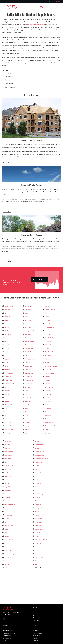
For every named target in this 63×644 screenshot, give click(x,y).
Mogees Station (9, 405)
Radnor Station (9, 429)
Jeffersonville (49, 387)
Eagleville (7, 483)
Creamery (38, 466)
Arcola (6, 324)
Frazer (47, 362)
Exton (37, 490)
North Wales (39, 543)
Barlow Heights (29, 341)
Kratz (26, 391)
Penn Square (8, 419)
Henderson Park (30, 380)
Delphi (37, 476)
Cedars (7, 341)
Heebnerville (8, 380)
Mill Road (7, 536)
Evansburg (8, 490)
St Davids (48, 433)
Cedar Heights (9, 452)
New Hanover (9, 540)
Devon (27, 345)
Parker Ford (49, 415)
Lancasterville (39, 526)
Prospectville (39, 561)
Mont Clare (28, 405)
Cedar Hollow (8, 455)
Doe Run (7, 480)
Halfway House (50, 373)
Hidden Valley (8, 515)
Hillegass (38, 515)
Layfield (7, 533)
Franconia (28, 362)
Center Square (9, 466)
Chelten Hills (28, 306)
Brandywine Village (51, 338)
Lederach (48, 394)
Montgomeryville (30, 331)
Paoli (26, 415)
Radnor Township (30, 429)
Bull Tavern (8, 448)
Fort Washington (40, 494)
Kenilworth (8, 522)
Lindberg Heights (30, 398)
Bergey (47, 317)
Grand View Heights (51, 366)
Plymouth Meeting (10, 557)
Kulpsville (48, 391)
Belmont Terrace (50, 310)
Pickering (27, 422)
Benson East (49, 313)
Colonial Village (39, 445)
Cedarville (7, 462)
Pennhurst (28, 419)
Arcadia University (30, 320)
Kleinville (7, 391)
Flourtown (8, 494)
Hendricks (48, 380)
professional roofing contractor (36, 25)
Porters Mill (8, 426)
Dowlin (7, 348)
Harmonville (8, 377)
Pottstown (8, 561)
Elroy (6, 355)
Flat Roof (8, 80)
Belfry (47, 306)
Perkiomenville (39, 554)
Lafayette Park (9, 526)
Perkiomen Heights (10, 554)
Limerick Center (40, 529)
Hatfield (7, 511)
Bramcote (48, 334)
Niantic (7, 408)
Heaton (37, 511)
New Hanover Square (41, 540)
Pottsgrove (28, 426)
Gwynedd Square (9, 373)
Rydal (26, 433)
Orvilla (37, 547)
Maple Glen (28, 401)
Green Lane (8, 370)
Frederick (7, 497)
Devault (7, 345)
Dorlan (37, 480)
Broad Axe (7, 338)
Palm (6, 415)
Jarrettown (28, 387)
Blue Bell (7, 331)
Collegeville (8, 476)
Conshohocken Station (41, 459)
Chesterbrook (9, 469)
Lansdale (7, 394)
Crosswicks (38, 473)
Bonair (47, 331)
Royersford (8, 433)
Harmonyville (29, 377)
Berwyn (7, 327)
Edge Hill (7, 487)
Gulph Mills (48, 370)
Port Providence (40, 557)
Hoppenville (28, 384)
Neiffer (47, 405)
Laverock (27, 394)
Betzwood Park (50, 327)
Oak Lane (7, 412)
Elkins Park (38, 487)
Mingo (37, 536)
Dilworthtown (49, 345)
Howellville (8, 519)
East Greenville (9, 352)
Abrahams (28, 310)
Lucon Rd (38, 533)
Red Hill (7, 564)
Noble (27, 408)
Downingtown (29, 348)
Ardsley (27, 324)
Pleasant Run (49, 422)
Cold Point (7, 473)
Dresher (48, 348)
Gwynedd (38, 504)
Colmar (37, 441)
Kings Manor (39, 522)
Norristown (48, 408)
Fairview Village (29, 359)
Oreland (7, 547)
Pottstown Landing (51, 426)
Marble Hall (48, 401)
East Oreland (49, 352)
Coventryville (39, 462)
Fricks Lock (38, 497)
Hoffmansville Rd (9, 384)
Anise (26, 317)
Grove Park (28, 370)
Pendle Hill (8, 550)
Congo (37, 448)
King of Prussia (9, 306)
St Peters (7, 568)
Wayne (6, 313)
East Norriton (29, 352)
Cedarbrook (8, 459)
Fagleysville (8, 359)
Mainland (7, 401)
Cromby (37, 469)
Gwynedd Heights (10, 504)
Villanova (7, 310)
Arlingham (28, 327)
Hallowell (7, 508)
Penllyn (37, 550)
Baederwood (29, 338)
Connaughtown (39, 452)
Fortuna (7, 362)
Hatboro (48, 377)
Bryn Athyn (8, 441)
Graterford (8, 501)
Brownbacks (49, 341)
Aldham (27, 313)
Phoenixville (8, 422)
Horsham (48, 384)
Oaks (26, 412)
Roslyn (37, 564)
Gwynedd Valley (29, 373)
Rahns (47, 429)
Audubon (27, 334)
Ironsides (7, 387)
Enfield (27, 355)
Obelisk (47, 412)
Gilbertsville (28, 366)
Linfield (47, 398)
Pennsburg (48, 419)
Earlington (38, 483)
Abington (7, 317)
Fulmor (6, 366)
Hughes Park (39, 519)
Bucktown (7, 445)
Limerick (7, 398)
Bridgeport (8, 334)
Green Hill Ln (39, 501)
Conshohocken (39, 455)
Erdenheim (48, 355)
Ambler (7, 320)
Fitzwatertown (49, 359)
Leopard (7, 529)
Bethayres (48, 320)
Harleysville (38, 508)
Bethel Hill (48, 324)
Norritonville (8, 543)
